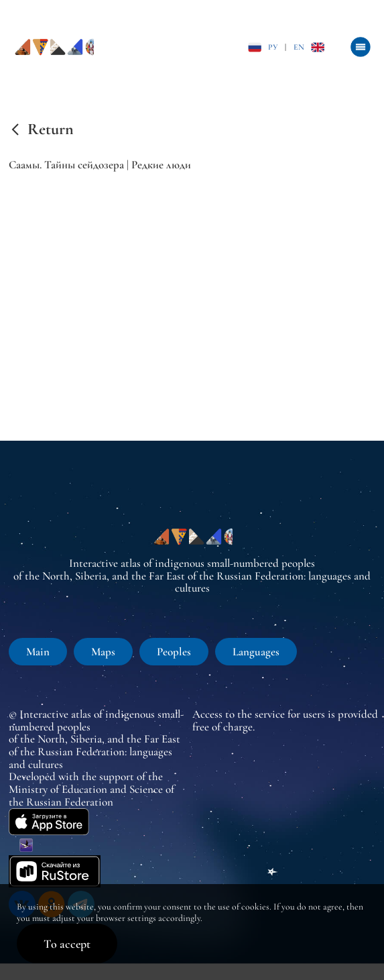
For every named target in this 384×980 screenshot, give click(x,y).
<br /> (196, 289)
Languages (256, 652)
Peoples (174, 652)
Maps (103, 652)
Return (51, 129)
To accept (67, 944)
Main (38, 652)
